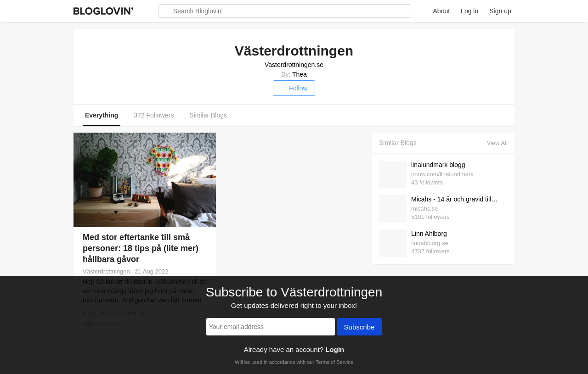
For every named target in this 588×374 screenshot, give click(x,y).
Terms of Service (334, 362)
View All (497, 143)
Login (335, 349)
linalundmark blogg (438, 165)
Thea (300, 74)
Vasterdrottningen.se (294, 65)
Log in (469, 11)
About (442, 11)
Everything (102, 115)
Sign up (500, 11)
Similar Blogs (208, 115)
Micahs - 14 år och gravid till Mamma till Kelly (457, 199)
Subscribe (359, 328)
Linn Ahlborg (429, 234)
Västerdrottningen (106, 271)
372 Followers (154, 115)
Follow (294, 88)
